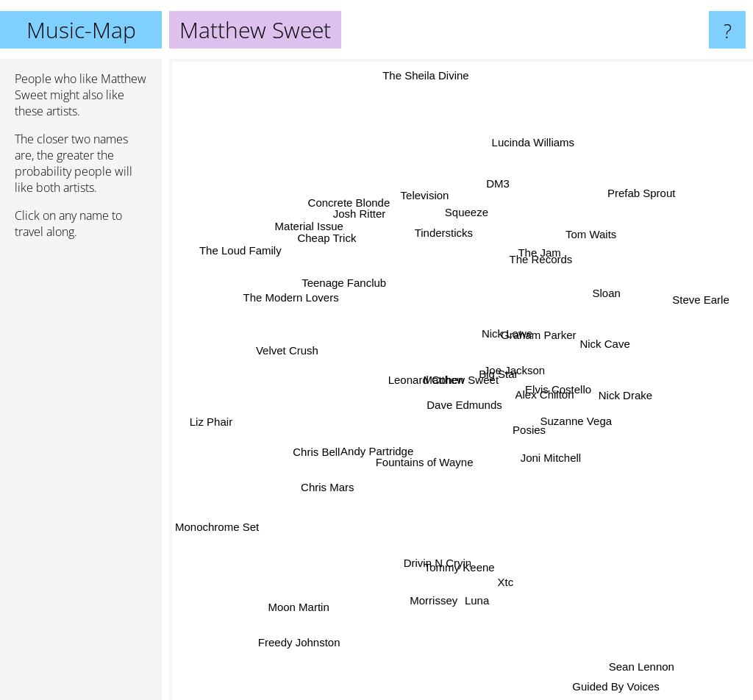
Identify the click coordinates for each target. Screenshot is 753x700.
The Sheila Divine (432, 87)
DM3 (504, 187)
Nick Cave (593, 350)
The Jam (543, 229)
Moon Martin (319, 597)
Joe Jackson (503, 361)
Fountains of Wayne (428, 458)
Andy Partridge (378, 444)
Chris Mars (332, 481)
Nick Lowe (515, 294)
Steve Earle (690, 308)
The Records (543, 278)
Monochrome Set (217, 533)
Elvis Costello (576, 403)
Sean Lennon (626, 644)
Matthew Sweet (461, 380)
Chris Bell (315, 450)
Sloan (604, 294)
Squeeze (452, 191)
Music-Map (81, 30)
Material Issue (320, 234)
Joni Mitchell (547, 473)
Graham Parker (553, 321)
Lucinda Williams (522, 153)
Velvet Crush (286, 347)
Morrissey (425, 624)
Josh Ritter (371, 239)
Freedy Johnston (305, 636)
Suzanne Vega (574, 454)
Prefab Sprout (625, 209)
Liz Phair (203, 422)
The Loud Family (252, 244)
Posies (529, 414)
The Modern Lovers (295, 304)
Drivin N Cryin (442, 544)
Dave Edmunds (434, 413)
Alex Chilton (549, 380)
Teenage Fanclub (340, 267)
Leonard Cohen (406, 369)
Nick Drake (639, 378)
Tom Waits (582, 231)
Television (435, 205)
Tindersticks (436, 234)
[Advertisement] (81, 476)
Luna (477, 585)
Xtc (513, 614)
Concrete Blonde (361, 222)
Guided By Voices (613, 689)
